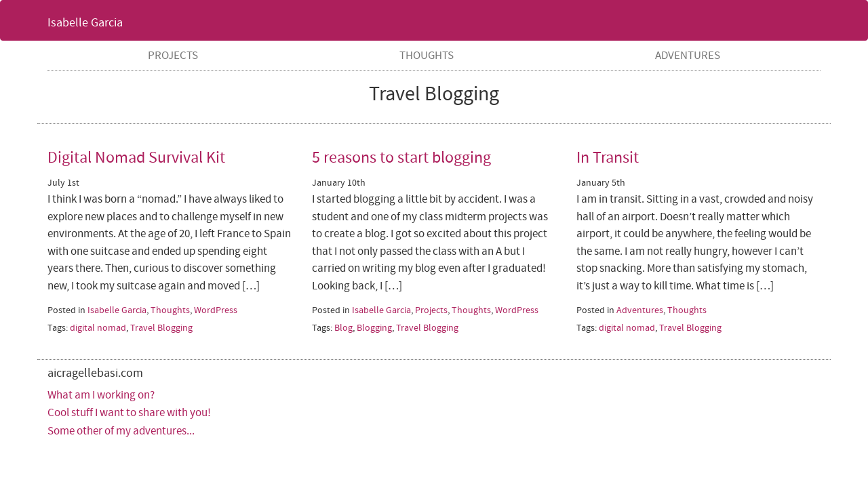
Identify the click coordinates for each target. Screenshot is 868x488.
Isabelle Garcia (85, 23)
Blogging (374, 328)
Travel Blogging (161, 328)
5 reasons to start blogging (401, 158)
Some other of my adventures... (121, 431)
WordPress (216, 310)
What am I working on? (101, 395)
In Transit (608, 158)
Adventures (688, 56)
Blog (343, 328)
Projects (173, 56)
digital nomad (98, 328)
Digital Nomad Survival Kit (136, 158)
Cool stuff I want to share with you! (129, 413)
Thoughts (427, 56)
